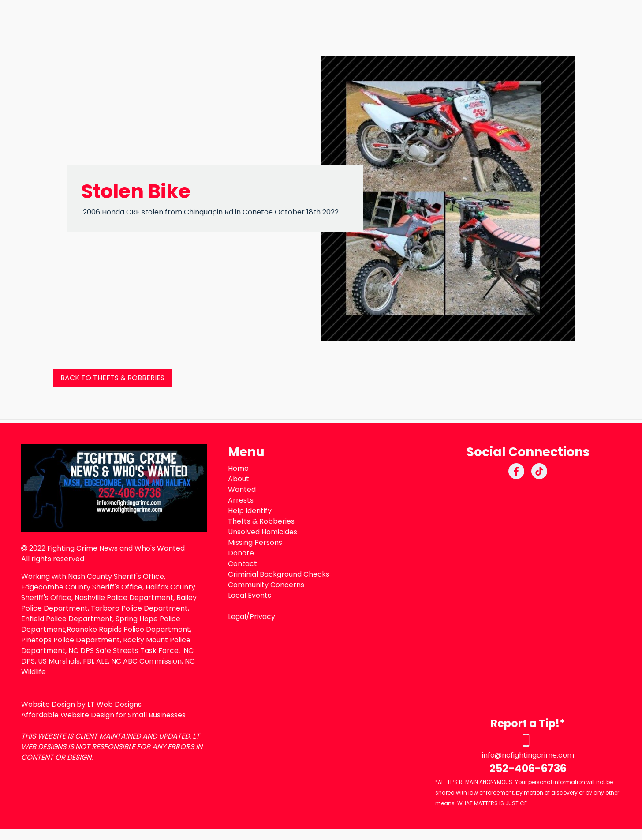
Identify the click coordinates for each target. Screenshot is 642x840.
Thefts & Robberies (261, 521)
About (239, 479)
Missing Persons (255, 542)
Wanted (242, 489)
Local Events (250, 595)
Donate (241, 553)
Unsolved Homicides (263, 532)
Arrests (241, 500)
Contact (243, 564)
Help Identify (250, 511)
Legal (237, 617)
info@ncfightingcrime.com (528, 755)
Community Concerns (266, 585)
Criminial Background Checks (279, 574)
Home (238, 468)
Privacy (262, 617)
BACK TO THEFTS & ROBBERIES (112, 378)
